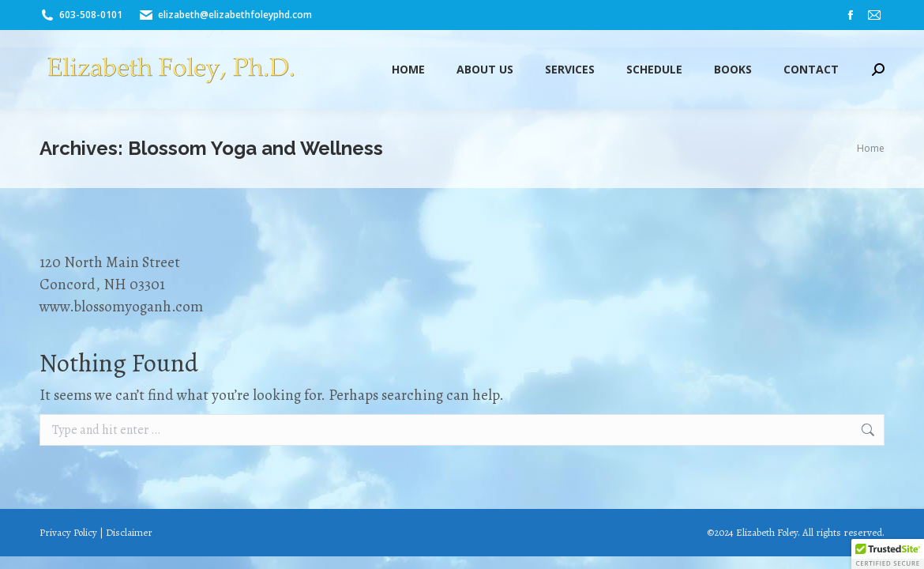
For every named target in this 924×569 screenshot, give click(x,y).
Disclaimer (129, 532)
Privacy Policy (68, 532)
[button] (888, 554)
